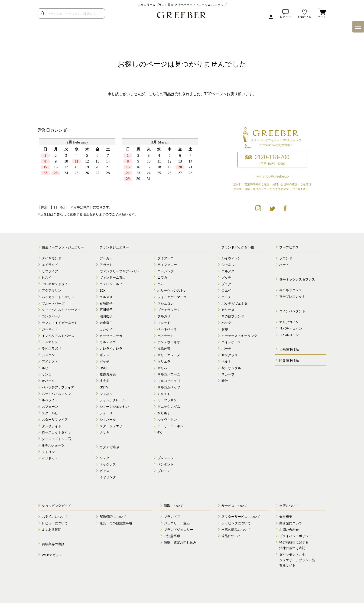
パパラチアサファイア (58, 387)
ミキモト (164, 394)
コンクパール (52, 316)
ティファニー (167, 265)
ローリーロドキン (170, 426)
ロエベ (226, 290)
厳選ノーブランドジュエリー (63, 247)
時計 (225, 381)
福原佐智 (164, 349)
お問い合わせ (289, 530)
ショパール (108, 420)
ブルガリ (164, 316)
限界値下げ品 (289, 360)
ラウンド (286, 258)
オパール (48, 381)
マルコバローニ (169, 374)
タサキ (104, 432)
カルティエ (108, 342)
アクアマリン (52, 290)
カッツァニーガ (111, 336)
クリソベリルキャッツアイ (61, 310)
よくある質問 (52, 530)
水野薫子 (164, 413)
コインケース (231, 342)
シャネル (106, 394)
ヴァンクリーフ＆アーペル (119, 271)
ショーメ (106, 413)
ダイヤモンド (52, 258)
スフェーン (50, 407)
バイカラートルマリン (58, 297)
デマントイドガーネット (60, 323)
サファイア (50, 271)
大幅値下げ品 (289, 349)
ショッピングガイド (56, 506)
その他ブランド (233, 316)
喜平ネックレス (291, 290)
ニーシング (166, 271)
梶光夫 (104, 381)
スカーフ (228, 374)
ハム (161, 284)
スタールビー (52, 413)
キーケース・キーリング (239, 336)
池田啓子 (106, 316)
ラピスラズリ (52, 349)
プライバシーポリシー (296, 536)
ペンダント (166, 464)
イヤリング (108, 477)
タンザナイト (52, 426)
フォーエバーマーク (172, 297)
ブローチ (164, 471)
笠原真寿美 (108, 374)
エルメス (106, 297)
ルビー (47, 368)
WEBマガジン (52, 555)
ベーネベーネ (167, 329)
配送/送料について (113, 517)
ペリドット (50, 458)
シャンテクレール (113, 400)
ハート (284, 265)
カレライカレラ (111, 349)
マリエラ (164, 362)
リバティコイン (291, 329)
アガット (106, 265)
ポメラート (166, 336)
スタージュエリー (113, 426)
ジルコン (48, 355)
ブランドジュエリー (114, 247)
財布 (225, 329)
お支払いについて (55, 517)
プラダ (226, 284)
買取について (174, 506)
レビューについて (55, 523)
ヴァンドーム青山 (113, 277)
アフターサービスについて (241, 517)
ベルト (226, 362)
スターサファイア (55, 420)
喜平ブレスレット (292, 297)
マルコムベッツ (169, 387)
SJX (103, 290)
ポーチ (226, 349)
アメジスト (50, 362)
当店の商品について (236, 530)
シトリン (48, 452)
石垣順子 (106, 303)
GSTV (104, 387)
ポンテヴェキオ (169, 342)
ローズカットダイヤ (56, 432)
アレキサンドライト (56, 284)
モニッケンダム (169, 407)
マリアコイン (289, 322)
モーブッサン (167, 400)
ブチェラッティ (169, 310)
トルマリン (50, 342)
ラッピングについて (236, 523)
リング (104, 458)
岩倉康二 (106, 323)
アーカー (106, 258)
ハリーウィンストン (172, 290)
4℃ (160, 432)
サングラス (230, 355)
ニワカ (162, 277)
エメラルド (50, 265)
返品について (231, 536)
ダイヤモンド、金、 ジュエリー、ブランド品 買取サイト (297, 560)
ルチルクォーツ (53, 445)
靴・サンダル (231, 368)
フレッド (164, 323)
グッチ (104, 362)
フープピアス (289, 247)
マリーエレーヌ (169, 355)
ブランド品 (172, 517)
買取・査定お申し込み (180, 542)
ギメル (104, 355)
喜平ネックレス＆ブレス (297, 279)
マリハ (162, 368)
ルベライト (50, 400)
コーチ (226, 297)
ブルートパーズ (53, 303)
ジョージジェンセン (114, 407)
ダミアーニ (166, 258)
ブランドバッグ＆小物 (238, 247)
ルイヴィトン (167, 420)
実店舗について (291, 523)
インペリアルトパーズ (58, 336)
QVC (103, 368)
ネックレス (108, 464)
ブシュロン (166, 303)
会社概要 (286, 517)
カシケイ (106, 329)
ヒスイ (47, 277)
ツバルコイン (289, 335)
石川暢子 (106, 310)
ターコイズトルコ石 (56, 439)
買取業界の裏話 (53, 544)
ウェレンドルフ (111, 284)
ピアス (104, 471)
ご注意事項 (172, 536)
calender (119, 167)
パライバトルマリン (56, 394)
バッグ (226, 323)
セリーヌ (228, 310)
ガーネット (50, 329)
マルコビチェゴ (169, 381)
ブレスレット (167, 458)
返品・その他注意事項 (116, 523)
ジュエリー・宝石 (177, 523)
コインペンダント (292, 311)
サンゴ (47, 374)
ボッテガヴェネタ (234, 303)
